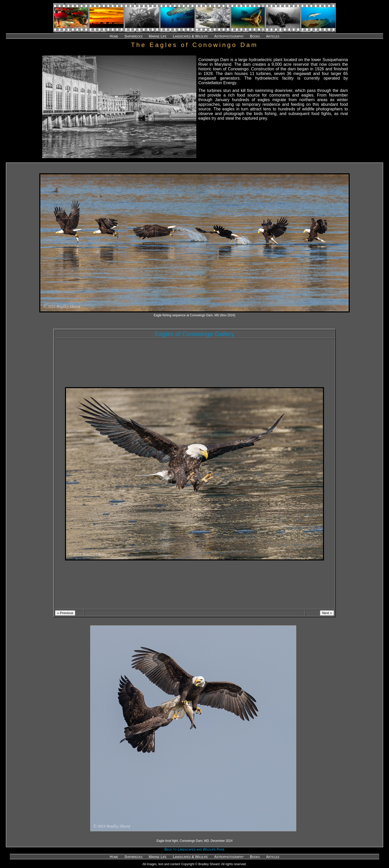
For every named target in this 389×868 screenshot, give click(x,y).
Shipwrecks (133, 36)
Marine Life (158, 36)
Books (255, 36)
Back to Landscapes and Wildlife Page (194, 849)
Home (114, 36)
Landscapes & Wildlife (190, 36)
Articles (273, 36)
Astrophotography (229, 36)
